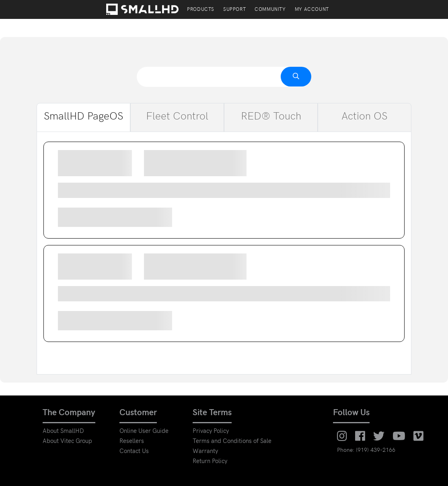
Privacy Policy (211, 431)
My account (312, 10)
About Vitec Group (67, 442)
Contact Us (134, 452)
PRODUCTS (201, 10)
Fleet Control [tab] (177, 117)
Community (270, 10)
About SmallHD (63, 431)
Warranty (205, 452)
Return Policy (210, 462)
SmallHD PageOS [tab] (84, 117)
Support (234, 10)
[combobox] (224, 77)
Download (150, 217)
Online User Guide (144, 431)
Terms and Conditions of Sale (232, 442)
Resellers (132, 442)
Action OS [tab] (365, 117)
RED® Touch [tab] (271, 117)
